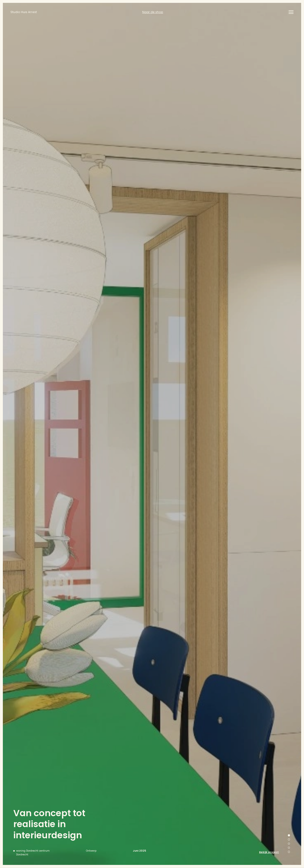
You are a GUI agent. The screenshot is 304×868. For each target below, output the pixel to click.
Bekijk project (269, 852)
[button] (289, 835)
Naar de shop (153, 12)
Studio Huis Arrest (24, 12)
